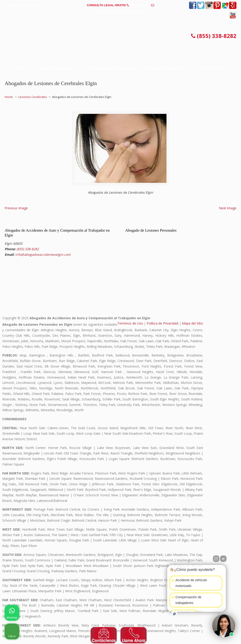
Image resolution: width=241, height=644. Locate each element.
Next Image (228, 208)
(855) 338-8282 (140, 5)
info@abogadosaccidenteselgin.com (120, 12)
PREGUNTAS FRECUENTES (26, 5)
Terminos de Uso (130, 323)
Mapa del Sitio (192, 323)
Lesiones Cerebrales (33, 97)
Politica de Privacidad (162, 323)
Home (9, 97)
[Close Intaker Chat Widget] (223, 559)
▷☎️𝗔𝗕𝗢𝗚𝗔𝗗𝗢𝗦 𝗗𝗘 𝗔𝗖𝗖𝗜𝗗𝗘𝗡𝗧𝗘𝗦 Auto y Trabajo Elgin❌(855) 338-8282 (120, 38)
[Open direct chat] (216, 559)
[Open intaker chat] (174, 614)
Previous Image (16, 208)
